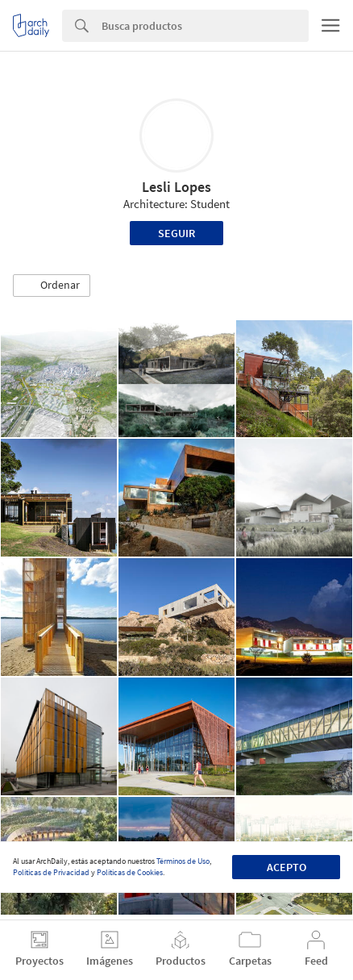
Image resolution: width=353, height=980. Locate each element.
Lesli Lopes (176, 187)
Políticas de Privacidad (51, 872)
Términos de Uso (183, 861)
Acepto (287, 867)
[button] (52, 286)
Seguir (176, 233)
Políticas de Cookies (130, 872)
